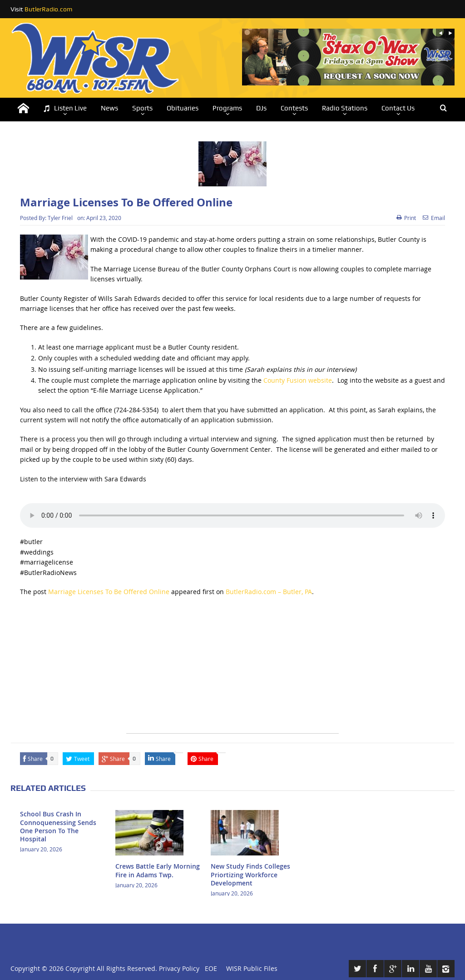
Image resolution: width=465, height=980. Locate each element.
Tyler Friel (60, 218)
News (109, 108)
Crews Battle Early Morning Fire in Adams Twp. (158, 870)
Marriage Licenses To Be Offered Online (109, 592)
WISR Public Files (252, 968)
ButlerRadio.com (48, 9)
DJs (261, 108)
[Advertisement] (232, 670)
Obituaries (183, 108)
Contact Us (398, 108)
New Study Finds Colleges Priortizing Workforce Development (250, 874)
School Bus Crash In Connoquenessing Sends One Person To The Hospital (58, 826)
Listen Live (65, 108)
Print (406, 218)
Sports (142, 108)
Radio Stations (345, 108)
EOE (209, 968)
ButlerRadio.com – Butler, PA (269, 592)
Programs (227, 108)
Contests (294, 108)
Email (434, 218)
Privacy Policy (179, 968)
